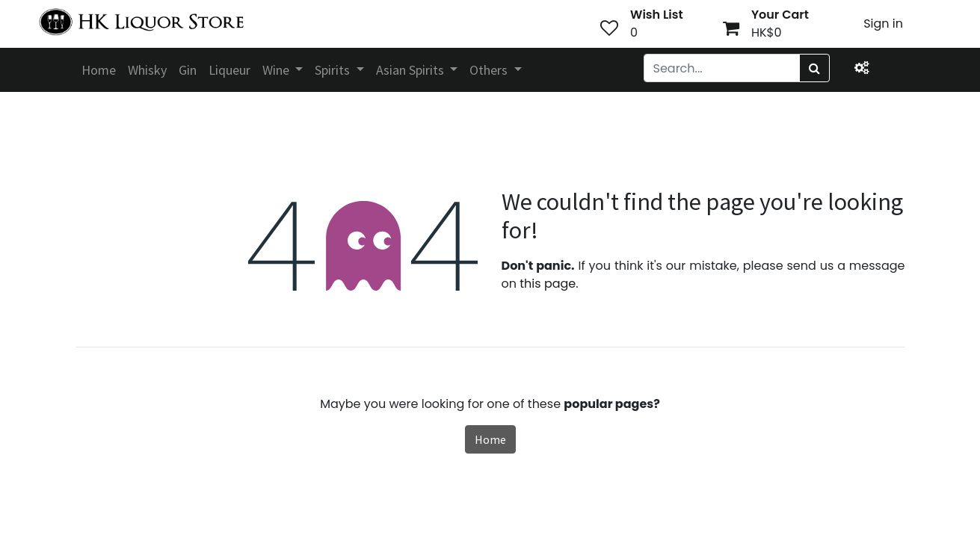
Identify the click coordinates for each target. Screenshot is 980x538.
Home (490, 439)
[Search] (814, 68)
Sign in (883, 24)
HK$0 (767, 33)
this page (548, 284)
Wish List (657, 15)
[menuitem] (99, 70)
